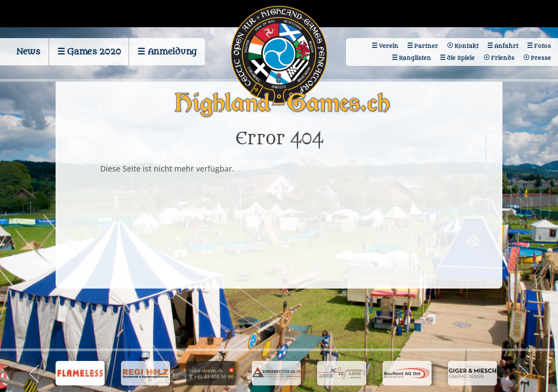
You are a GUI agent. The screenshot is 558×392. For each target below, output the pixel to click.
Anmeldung (172, 52)
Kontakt (466, 46)
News (28, 52)
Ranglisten (415, 58)
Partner (426, 46)
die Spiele (461, 58)
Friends (503, 58)
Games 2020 (94, 52)
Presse (541, 58)
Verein (389, 46)
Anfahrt (506, 46)
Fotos (542, 46)
